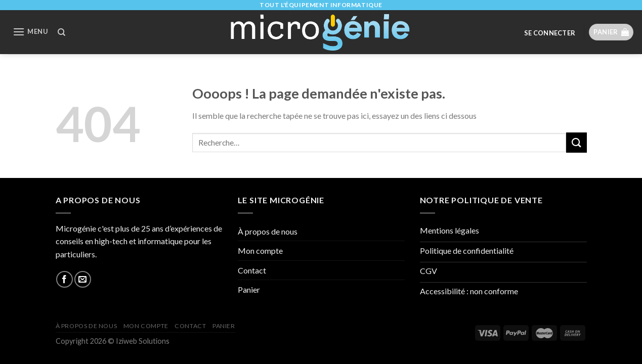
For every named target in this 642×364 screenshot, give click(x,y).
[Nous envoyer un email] (83, 279)
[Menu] (30, 32)
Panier (249, 289)
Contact (252, 270)
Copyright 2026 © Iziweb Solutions (113, 341)
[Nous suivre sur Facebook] (65, 279)
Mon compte (260, 251)
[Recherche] (61, 32)
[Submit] (576, 142)
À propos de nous (268, 231)
